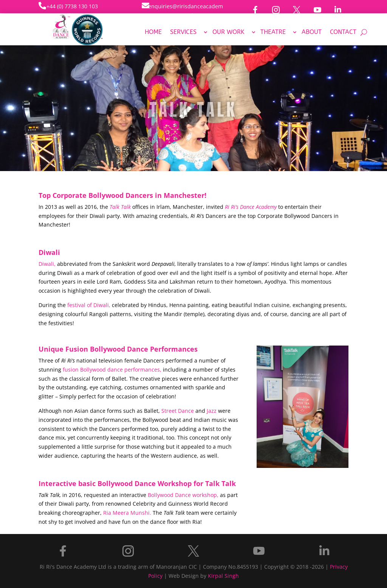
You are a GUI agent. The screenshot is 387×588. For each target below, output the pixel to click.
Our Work (228, 32)
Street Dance (178, 411)
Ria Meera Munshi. (127, 513)
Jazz (212, 411)
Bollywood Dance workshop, (183, 495)
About (312, 32)
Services (183, 32)
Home (153, 32)
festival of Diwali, (89, 305)
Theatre (273, 32)
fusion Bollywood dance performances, (112, 370)
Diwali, (47, 264)
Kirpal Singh (223, 576)
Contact (343, 32)
